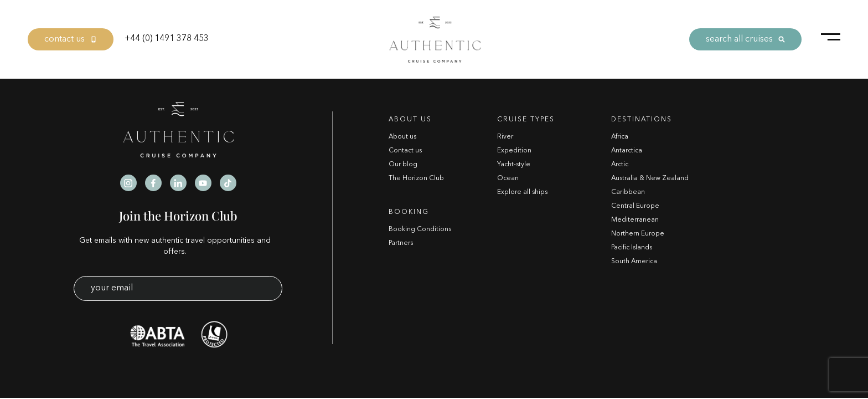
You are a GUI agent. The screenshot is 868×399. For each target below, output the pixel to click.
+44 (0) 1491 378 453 (167, 39)
